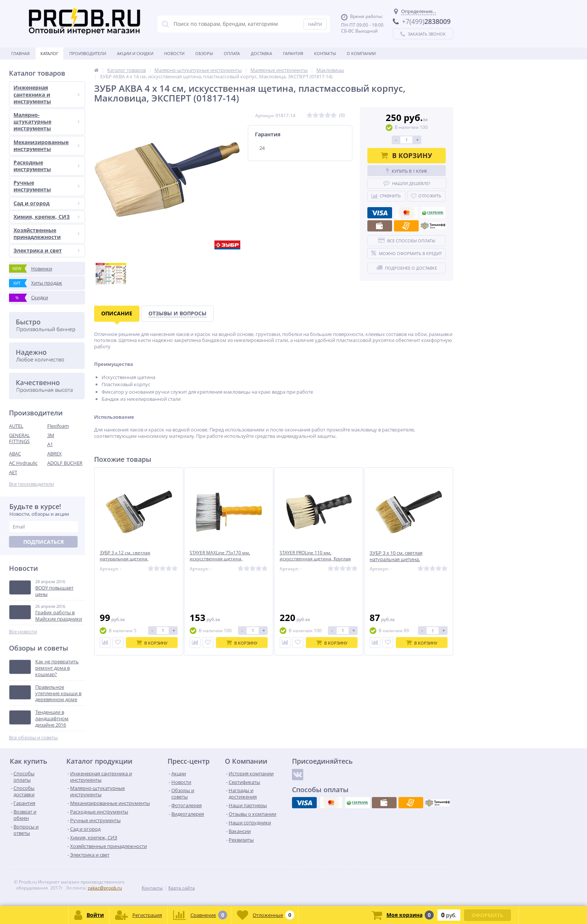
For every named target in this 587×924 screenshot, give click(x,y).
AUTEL (16, 426)
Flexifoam (58, 426)
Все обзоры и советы (33, 738)
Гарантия (293, 53)
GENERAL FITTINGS (19, 438)
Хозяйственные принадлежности (47, 234)
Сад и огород (47, 203)
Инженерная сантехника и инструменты (47, 94)
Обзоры (204, 53)
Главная (20, 53)
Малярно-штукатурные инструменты (47, 122)
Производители (88, 53)
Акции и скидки (135, 53)
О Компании (361, 53)
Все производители (31, 484)
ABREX (55, 454)
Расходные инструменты (47, 166)
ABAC (15, 454)
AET (13, 472)
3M (51, 435)
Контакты (325, 53)
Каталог (49, 53)
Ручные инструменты (47, 186)
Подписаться (43, 542)
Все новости (23, 632)
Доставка (261, 53)
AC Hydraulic (23, 463)
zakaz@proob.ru (105, 888)
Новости (174, 53)
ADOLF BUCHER (65, 463)
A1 (50, 444)
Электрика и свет (47, 250)
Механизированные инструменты (47, 146)
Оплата (232, 53)
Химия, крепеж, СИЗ (47, 217)
